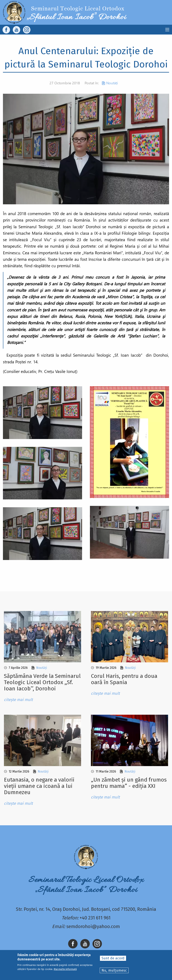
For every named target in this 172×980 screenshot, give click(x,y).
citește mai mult (18, 700)
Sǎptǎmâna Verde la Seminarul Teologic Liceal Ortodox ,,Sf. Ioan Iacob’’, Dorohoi (42, 682)
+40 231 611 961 (95, 918)
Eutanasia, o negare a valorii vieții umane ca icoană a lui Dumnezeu (39, 786)
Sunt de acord (113, 958)
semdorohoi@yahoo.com (93, 926)
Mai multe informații (65, 969)
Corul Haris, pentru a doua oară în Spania (124, 679)
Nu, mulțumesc (114, 970)
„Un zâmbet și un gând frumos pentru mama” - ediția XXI (129, 783)
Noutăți (112, 83)
